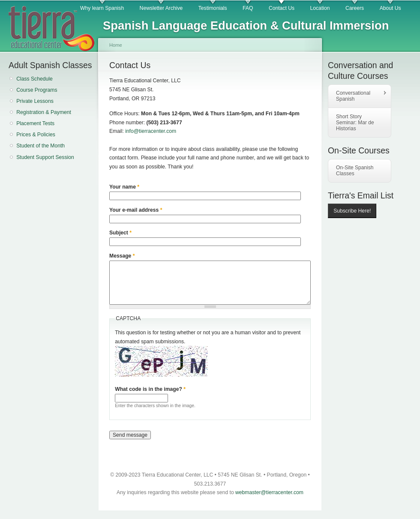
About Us (390, 8)
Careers (355, 8)
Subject (120, 233)
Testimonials (213, 8)
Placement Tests (35, 123)
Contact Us (282, 8)
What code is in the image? (150, 389)
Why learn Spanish (102, 8)
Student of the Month (40, 146)
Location (320, 8)
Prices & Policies (36, 135)
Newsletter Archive (161, 8)
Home (116, 45)
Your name (124, 187)
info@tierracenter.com (151, 131)
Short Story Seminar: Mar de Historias (355, 123)
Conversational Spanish (358, 96)
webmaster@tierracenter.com (269, 492)
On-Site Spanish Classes (355, 171)
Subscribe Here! (352, 211)
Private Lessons (35, 101)
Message (122, 256)
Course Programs (37, 90)
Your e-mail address (136, 210)
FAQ (248, 8)
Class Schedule (34, 79)
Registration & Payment (44, 112)
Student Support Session (45, 157)
